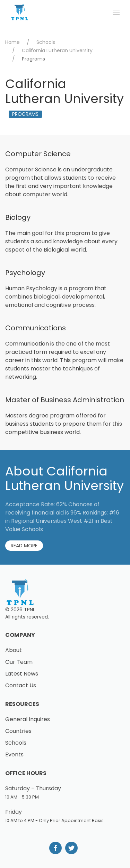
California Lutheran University (57, 50)
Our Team (19, 662)
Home (12, 42)
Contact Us (21, 685)
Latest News (22, 674)
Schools (46, 42)
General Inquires (28, 719)
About (14, 650)
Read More (24, 546)
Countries (18, 731)
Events (14, 754)
